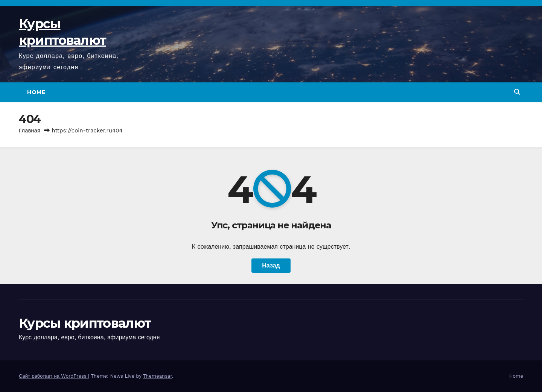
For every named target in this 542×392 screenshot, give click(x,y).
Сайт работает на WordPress (53, 376)
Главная (30, 131)
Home (36, 92)
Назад (271, 265)
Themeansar (158, 376)
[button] (517, 92)
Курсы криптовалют (85, 323)
